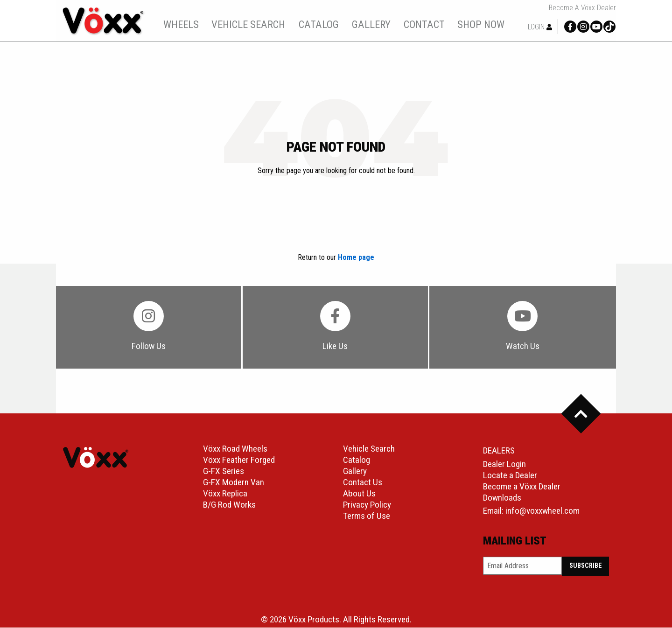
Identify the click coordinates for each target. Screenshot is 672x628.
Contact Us (363, 483)
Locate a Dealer (510, 476)
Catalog (357, 460)
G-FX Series (224, 471)
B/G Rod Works (229, 505)
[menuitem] (181, 24)
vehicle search (248, 24)
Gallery (355, 471)
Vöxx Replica (225, 494)
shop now (481, 24)
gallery (371, 24)
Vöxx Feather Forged (239, 460)
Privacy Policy (367, 505)
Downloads (502, 498)
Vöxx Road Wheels (235, 449)
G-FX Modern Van (234, 483)
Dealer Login (504, 464)
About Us (359, 494)
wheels (181, 24)
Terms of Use (367, 516)
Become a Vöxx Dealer (582, 8)
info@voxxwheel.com (542, 511)
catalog (319, 24)
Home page (356, 257)
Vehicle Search (369, 449)
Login (540, 27)
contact (424, 24)
